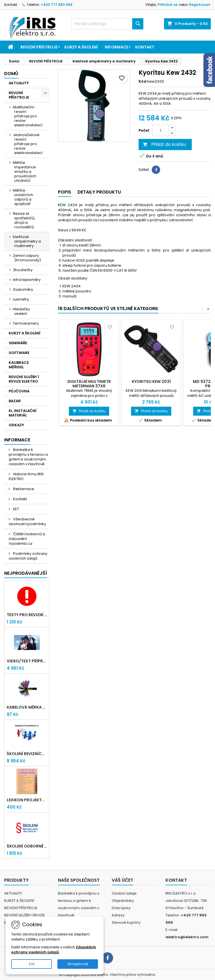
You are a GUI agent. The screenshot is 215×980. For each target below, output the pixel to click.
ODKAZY (16, 425)
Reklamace (23, 489)
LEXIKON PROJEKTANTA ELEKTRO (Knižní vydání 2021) (27, 800)
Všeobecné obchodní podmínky (27, 522)
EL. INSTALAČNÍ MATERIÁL (23, 413)
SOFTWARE (19, 353)
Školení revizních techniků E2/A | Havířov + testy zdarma (27, 754)
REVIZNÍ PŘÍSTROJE (39, 47)
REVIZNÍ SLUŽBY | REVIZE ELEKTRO (24, 379)
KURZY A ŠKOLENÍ (81, 47)
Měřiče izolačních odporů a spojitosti (23, 197)
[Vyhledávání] (107, 24)
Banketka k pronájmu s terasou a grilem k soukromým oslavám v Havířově (28, 457)
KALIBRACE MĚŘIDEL (19, 365)
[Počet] (161, 131)
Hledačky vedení (21, 311)
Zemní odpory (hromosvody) (27, 258)
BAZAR (15, 401)
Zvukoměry (23, 289)
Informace (116, 47)
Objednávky (123, 901)
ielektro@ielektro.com (187, 937)
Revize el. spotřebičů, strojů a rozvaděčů (24, 220)
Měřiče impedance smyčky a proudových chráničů (25, 172)
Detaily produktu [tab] (99, 192)
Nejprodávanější (26, 573)
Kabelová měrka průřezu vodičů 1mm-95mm (27, 707)
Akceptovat (78, 964)
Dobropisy (121, 908)
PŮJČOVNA (19, 391)
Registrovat (200, 5)
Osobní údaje (124, 893)
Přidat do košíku (164, 144)
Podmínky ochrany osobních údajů (28, 556)
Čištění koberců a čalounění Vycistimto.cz (27, 539)
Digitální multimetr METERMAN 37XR (89, 384)
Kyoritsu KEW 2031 (151, 381)
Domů (11, 74)
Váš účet (122, 880)
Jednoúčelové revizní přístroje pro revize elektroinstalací (28, 144)
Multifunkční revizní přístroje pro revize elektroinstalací (28, 116)
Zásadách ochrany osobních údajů (54, 950)
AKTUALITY (19, 83)
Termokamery (26, 323)
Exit (32, 964)
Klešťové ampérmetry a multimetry (27, 241)
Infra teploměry (27, 280)
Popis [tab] (65, 192)
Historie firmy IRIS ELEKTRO (26, 476)
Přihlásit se (168, 5)
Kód (142, 82)
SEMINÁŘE (18, 343)
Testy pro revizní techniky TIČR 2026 (27, 615)
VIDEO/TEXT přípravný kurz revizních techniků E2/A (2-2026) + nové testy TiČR (27, 661)
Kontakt (11, 5)
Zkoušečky (23, 270)
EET (16, 509)
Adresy (118, 915)
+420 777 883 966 (57, 5)
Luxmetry (21, 299)
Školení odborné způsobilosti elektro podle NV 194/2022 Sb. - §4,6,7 (27, 846)
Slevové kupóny (126, 922)
